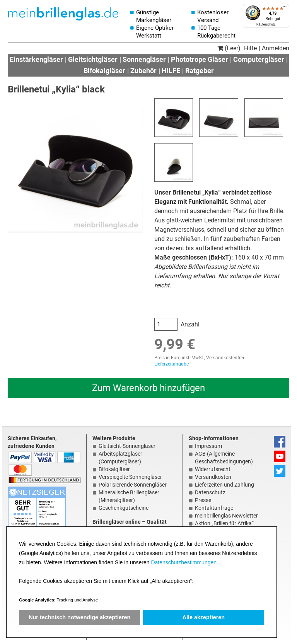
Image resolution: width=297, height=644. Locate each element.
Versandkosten (213, 477)
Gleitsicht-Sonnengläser (127, 446)
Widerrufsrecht (213, 469)
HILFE (171, 71)
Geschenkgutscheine (124, 508)
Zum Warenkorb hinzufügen (148, 388)
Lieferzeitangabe (172, 364)
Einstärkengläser (36, 59)
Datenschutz (210, 492)
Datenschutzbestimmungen (184, 562)
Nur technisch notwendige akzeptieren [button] (79, 617)
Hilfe (250, 48)
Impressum (208, 446)
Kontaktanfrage (214, 508)
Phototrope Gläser (200, 59)
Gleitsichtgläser (93, 59)
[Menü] (285, 9)
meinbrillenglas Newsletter (226, 516)
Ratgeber (200, 71)
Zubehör (143, 71)
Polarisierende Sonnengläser (133, 485)
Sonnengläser (144, 59)
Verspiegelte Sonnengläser (130, 477)
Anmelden (276, 48)
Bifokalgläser (104, 71)
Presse (203, 500)
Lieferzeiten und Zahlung (224, 485)
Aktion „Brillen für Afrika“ (224, 523)
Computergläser (259, 59)
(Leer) (229, 48)
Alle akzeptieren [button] (204, 617)
